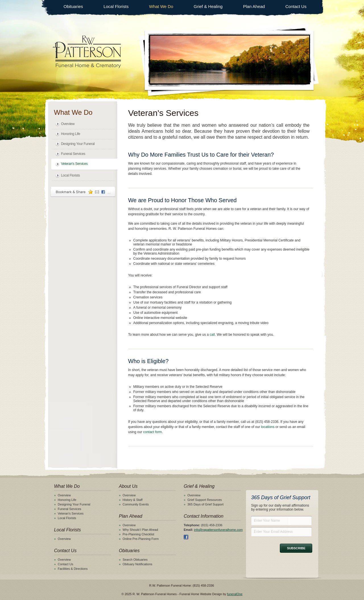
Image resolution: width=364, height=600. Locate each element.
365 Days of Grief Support (205, 504)
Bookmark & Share (83, 192)
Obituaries (73, 6)
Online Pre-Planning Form (141, 539)
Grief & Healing (208, 6)
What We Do (161, 6)
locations (268, 427)
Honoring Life (71, 134)
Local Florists (116, 6)
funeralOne (235, 594)
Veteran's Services (75, 164)
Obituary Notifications (137, 564)
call (212, 335)
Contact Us (296, 6)
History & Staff (133, 500)
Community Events (136, 504)
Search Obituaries (135, 560)
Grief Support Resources (205, 500)
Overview (68, 124)
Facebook (186, 537)
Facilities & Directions (73, 569)
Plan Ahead (254, 6)
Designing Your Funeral (78, 144)
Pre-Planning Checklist (138, 534)
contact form (152, 432)
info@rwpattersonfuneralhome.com (218, 530)
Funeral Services (73, 154)
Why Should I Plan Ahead (140, 530)
